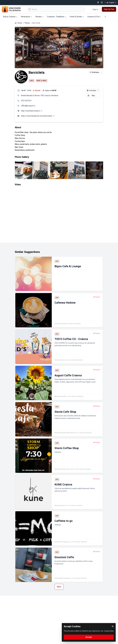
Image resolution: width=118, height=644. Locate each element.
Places (27, 23)
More (59, 587)
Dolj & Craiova (10, 17)
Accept (89, 637)
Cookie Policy (109, 631)
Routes (39, 17)
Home (20, 23)
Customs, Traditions (57, 17)
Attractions (26, 17)
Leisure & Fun (94, 17)
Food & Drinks (77, 17)
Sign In (95, 9)
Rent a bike (42, 81)
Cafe (32, 81)
